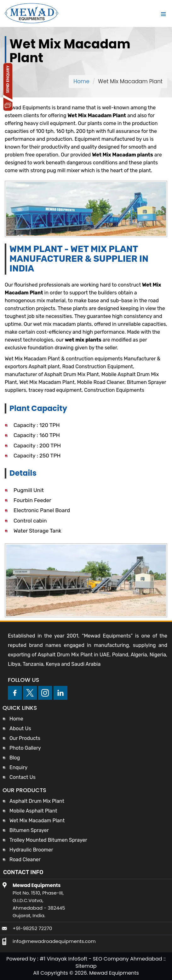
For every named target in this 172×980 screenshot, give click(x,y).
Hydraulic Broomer (31, 850)
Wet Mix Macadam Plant (37, 821)
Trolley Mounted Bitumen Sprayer (48, 840)
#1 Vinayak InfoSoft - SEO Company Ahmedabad (101, 959)
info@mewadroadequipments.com (54, 941)
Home (81, 81)
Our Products (25, 738)
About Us (20, 728)
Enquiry (18, 767)
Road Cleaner (25, 860)
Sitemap (86, 966)
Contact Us (23, 777)
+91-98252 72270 (32, 928)
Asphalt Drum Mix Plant (37, 801)
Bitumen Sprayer (29, 830)
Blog (15, 758)
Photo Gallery (25, 748)
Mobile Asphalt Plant (33, 811)
